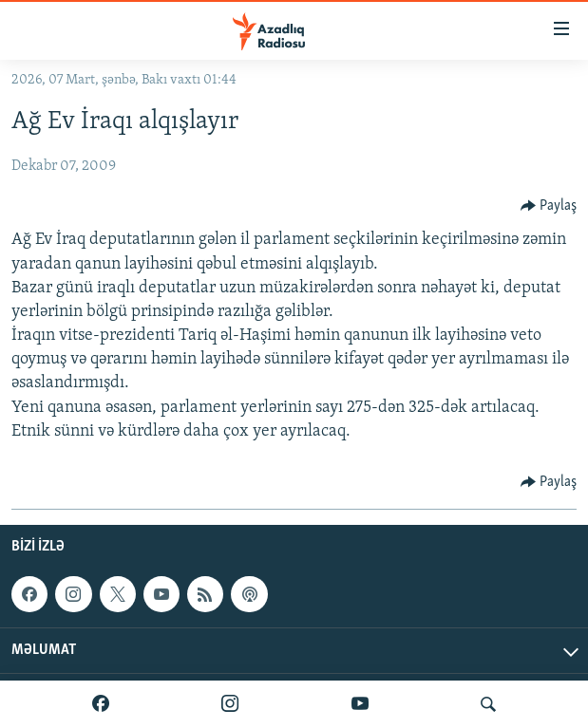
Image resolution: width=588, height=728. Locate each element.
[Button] (549, 206)
